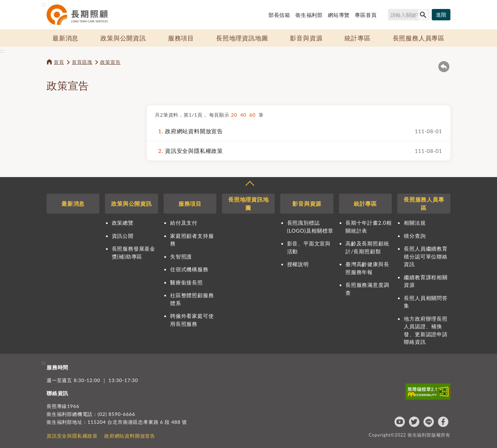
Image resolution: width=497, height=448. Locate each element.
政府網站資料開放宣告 (189, 131)
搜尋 (385, 16)
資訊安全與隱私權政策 (189, 151)
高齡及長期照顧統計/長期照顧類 (367, 247)
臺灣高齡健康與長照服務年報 (367, 268)
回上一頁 (444, 67)
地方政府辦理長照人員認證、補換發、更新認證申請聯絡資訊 (426, 330)
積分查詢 (415, 236)
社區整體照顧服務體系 (192, 299)
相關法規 (415, 223)
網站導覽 (339, 15)
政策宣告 (110, 62)
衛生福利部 (309, 15)
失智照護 (181, 256)
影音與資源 (306, 38)
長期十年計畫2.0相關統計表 (369, 227)
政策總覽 (123, 223)
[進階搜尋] (441, 15)
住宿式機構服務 (189, 269)
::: (44, 4)
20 (236, 115)
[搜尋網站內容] (409, 15)
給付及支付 (184, 223)
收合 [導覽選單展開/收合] (250, 184)
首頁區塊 (82, 62)
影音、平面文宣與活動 (309, 247)
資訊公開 (123, 236)
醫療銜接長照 (187, 282)
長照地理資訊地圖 (242, 38)
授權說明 (298, 264)
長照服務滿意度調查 (367, 289)
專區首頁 (366, 15)
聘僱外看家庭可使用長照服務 (192, 320)
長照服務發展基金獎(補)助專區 (134, 252)
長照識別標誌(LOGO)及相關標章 (310, 227)
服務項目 (181, 38)
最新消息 (65, 38)
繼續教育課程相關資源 (426, 281)
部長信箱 (279, 15)
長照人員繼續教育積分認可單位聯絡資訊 (426, 256)
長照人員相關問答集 (426, 302)
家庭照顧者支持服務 (192, 240)
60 (254, 115)
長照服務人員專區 (419, 38)
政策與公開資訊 (123, 38)
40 (245, 115)
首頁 (59, 62)
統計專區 (357, 38)
